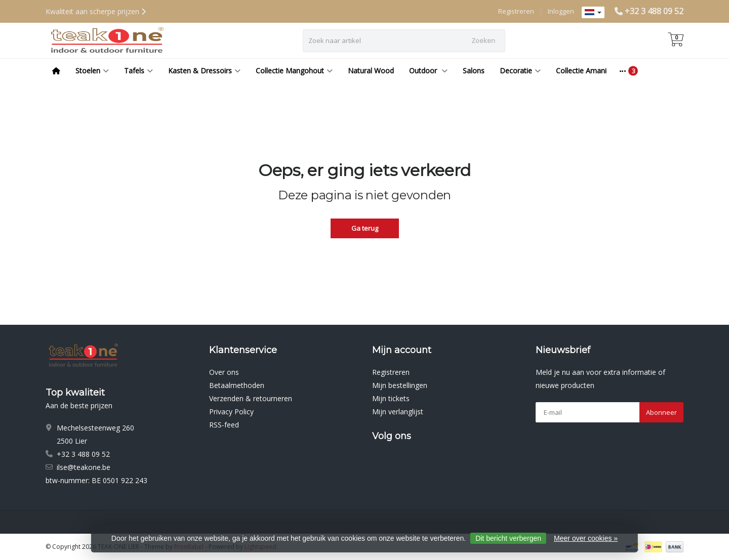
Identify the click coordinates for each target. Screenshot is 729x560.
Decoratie (520, 71)
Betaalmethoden (237, 385)
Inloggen (561, 11)
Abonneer (661, 412)
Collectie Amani (581, 71)
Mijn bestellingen (400, 385)
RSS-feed (224, 425)
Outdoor (428, 71)
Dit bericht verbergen (508, 538)
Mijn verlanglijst (398, 412)
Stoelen (92, 71)
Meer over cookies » (586, 538)
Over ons (224, 372)
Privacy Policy (231, 412)
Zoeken (483, 40)
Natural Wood (371, 71)
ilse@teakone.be (84, 467)
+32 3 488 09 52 (654, 11)
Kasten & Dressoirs (204, 71)
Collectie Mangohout (294, 71)
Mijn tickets (391, 398)
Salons (474, 71)
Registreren (516, 11)
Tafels (138, 71)
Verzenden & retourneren (251, 398)
